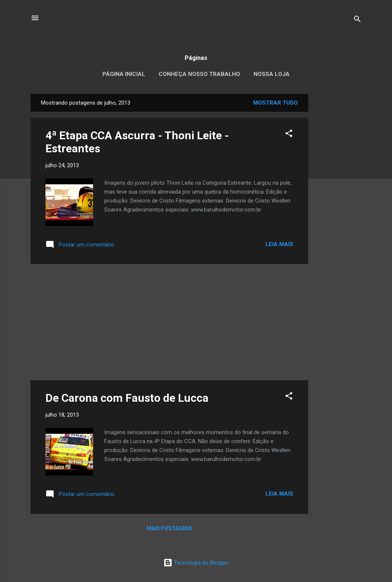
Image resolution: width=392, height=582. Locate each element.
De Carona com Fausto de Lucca (127, 398)
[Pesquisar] (357, 20)
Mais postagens (169, 528)
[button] (289, 135)
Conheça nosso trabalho (199, 74)
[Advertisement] (338, 206)
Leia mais (279, 244)
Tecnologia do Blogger (196, 563)
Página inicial (124, 74)
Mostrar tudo (275, 103)
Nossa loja (272, 74)
